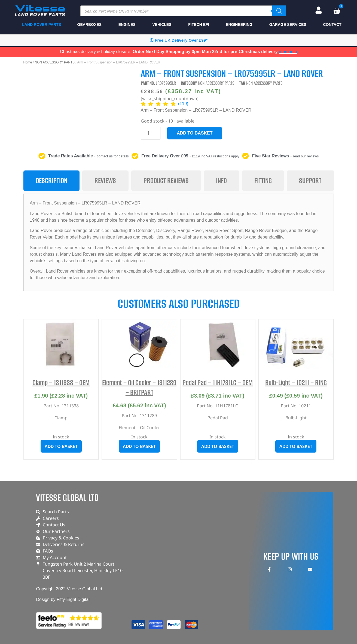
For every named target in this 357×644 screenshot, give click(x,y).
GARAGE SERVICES (288, 25)
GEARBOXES (89, 25)
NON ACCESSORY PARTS (55, 62)
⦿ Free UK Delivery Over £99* (178, 40)
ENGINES (127, 25)
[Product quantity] (151, 133)
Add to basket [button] (61, 446)
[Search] (279, 11)
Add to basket (195, 133)
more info (288, 52)
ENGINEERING (239, 25)
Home (28, 62)
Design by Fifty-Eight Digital (63, 599)
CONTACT (332, 25)
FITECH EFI (199, 25)
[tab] (52, 181)
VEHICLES (162, 25)
